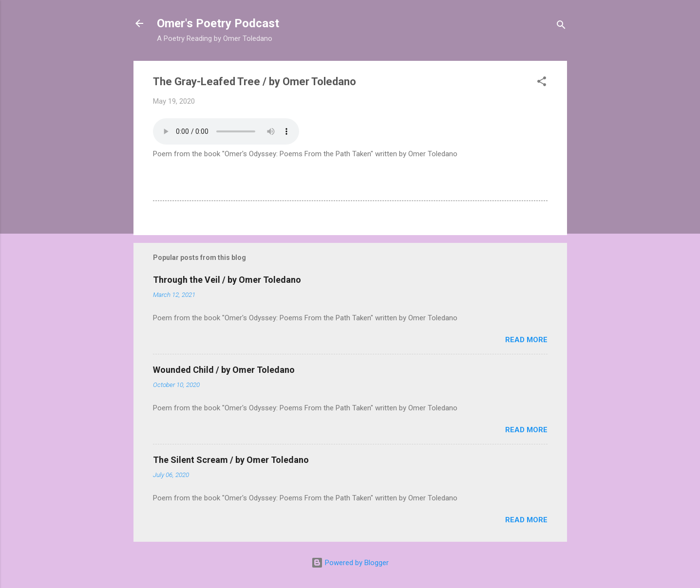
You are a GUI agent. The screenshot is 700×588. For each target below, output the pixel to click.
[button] (542, 83)
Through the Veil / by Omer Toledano (227, 280)
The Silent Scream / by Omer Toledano (231, 460)
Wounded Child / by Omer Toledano (224, 370)
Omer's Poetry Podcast (218, 23)
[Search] (561, 27)
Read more (526, 340)
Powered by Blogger (350, 563)
